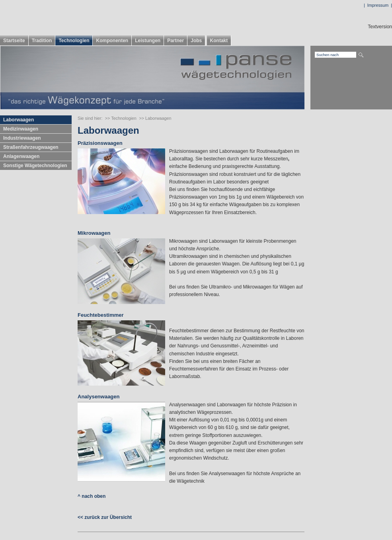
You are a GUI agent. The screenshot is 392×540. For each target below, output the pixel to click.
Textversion (380, 27)
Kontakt (219, 41)
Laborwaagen (19, 120)
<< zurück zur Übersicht (105, 517)
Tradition (42, 41)
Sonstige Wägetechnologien (35, 166)
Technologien (74, 41)
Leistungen (148, 41)
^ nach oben (92, 496)
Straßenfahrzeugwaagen (31, 147)
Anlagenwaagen (21, 156)
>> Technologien (121, 118)
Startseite (14, 41)
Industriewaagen (22, 138)
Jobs (196, 41)
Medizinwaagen (21, 129)
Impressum (378, 5)
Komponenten (112, 41)
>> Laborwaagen (155, 118)
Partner (176, 41)
